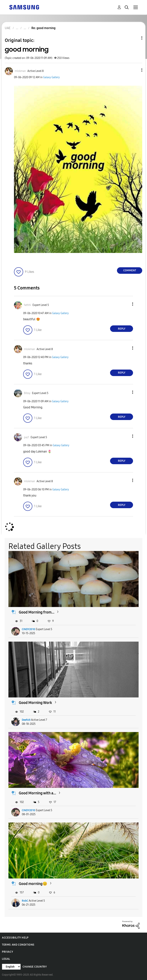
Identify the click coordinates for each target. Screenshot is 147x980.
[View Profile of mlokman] (20, 71)
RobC (25, 901)
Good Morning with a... (37, 793)
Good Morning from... (37, 612)
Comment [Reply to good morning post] (130, 270)
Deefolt (26, 720)
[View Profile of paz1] (27, 437)
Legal (6, 959)
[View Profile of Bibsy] (27, 393)
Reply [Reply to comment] (122, 329)
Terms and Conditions (18, 945)
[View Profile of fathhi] (27, 305)
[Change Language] (11, 967)
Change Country (35, 967)
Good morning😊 (33, 884)
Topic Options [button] (135, 38)
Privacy (7, 952)
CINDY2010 (29, 629)
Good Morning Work (35, 703)
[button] (136, 70)
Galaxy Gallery (51, 77)
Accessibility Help (15, 938)
